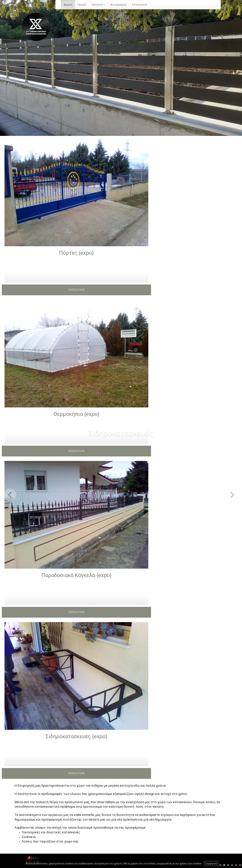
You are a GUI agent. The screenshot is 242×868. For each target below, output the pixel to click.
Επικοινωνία (140, 5)
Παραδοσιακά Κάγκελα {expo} (77, 575)
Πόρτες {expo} (76, 253)
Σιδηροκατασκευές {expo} (76, 736)
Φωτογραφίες (118, 5)
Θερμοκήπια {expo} (76, 414)
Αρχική (68, 5)
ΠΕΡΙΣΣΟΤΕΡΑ (76, 290)
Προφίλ (82, 5)
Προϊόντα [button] (98, 5)
